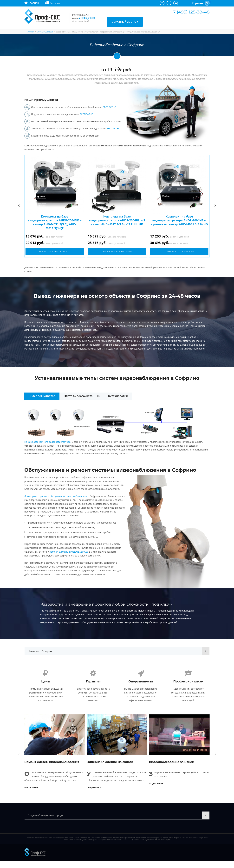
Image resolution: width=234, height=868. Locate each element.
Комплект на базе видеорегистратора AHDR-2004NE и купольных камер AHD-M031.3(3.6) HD (179, 220)
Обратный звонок (125, 22)
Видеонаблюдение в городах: (47, 823)
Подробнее (32, 795)
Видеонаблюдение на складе (110, 769)
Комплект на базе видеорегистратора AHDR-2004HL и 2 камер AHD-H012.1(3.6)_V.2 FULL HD (117, 220)
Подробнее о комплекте (55, 251)
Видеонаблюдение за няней (172, 769)
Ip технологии (118, 396)
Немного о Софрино (41, 651)
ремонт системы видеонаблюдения (69, 552)
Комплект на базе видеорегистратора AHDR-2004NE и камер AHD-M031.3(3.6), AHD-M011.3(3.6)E (55, 222)
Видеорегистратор (42, 396)
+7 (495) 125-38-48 (190, 12)
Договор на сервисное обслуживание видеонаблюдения (56, 496)
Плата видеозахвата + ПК (82, 396)
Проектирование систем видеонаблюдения (49, 337)
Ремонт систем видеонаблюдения (52, 769)
